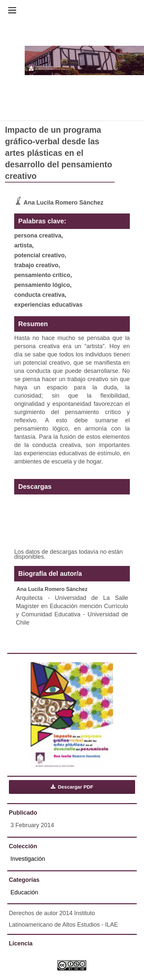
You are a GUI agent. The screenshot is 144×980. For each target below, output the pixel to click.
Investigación (28, 859)
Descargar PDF (75, 787)
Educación (24, 892)
